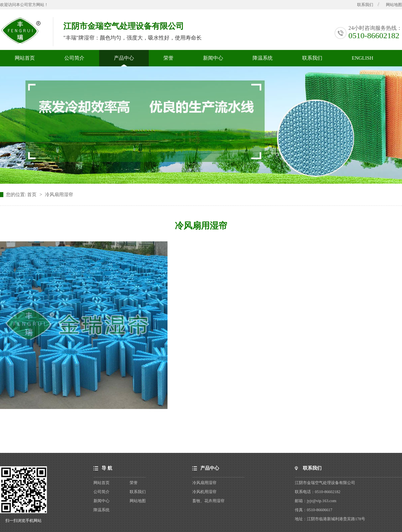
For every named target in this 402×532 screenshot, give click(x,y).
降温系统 (263, 58)
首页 (32, 195)
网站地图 (394, 5)
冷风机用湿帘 (204, 492)
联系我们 (365, 5)
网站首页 (25, 58)
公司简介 (74, 58)
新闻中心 (213, 58)
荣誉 (169, 58)
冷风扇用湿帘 (59, 195)
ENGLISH (362, 58)
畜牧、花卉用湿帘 (208, 501)
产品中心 (124, 58)
